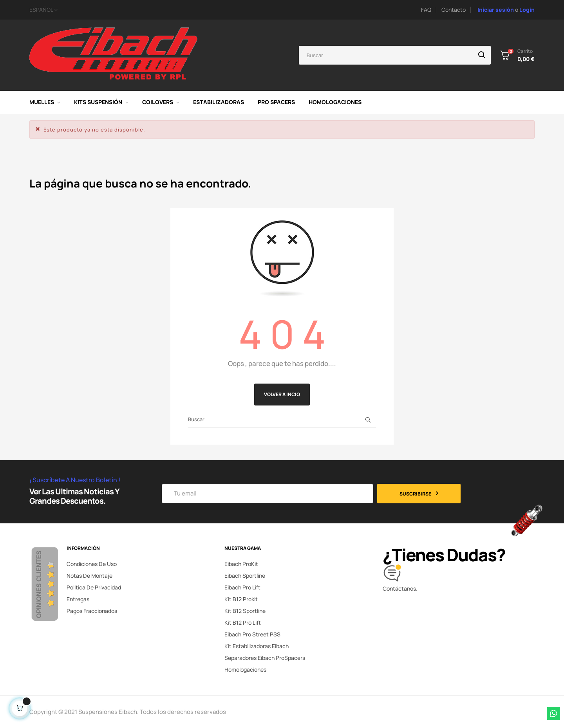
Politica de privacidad (94, 587)
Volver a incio (282, 394)
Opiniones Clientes (39, 584)
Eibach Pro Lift (242, 587)
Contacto (454, 10)
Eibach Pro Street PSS (252, 634)
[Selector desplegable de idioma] (127, 10)
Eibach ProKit (241, 564)
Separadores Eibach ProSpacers (265, 658)
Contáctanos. (400, 588)
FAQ (426, 10)
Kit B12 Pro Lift (243, 623)
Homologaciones (245, 669)
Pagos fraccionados (92, 611)
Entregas (78, 599)
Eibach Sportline (245, 576)
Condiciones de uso (92, 564)
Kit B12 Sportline (245, 611)
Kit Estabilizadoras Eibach (257, 646)
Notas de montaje (89, 576)
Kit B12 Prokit (241, 599)
